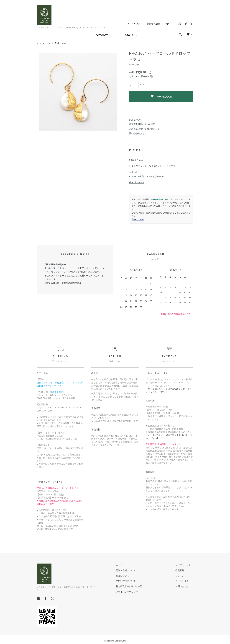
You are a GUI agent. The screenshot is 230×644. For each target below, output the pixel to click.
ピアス (50, 43)
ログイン (169, 24)
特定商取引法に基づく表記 (142, 124)
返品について (136, 120)
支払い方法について (133, 581)
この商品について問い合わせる (144, 129)
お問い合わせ (184, 586)
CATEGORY (102, 35)
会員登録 (182, 571)
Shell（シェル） (64, 43)
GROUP (129, 35)
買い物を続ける (137, 133)
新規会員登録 (153, 24)
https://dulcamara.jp (72, 283)
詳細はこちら (138, 219)
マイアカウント (135, 24)
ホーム (40, 43)
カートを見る (184, 581)
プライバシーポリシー (134, 592)
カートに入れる (161, 96)
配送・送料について (133, 571)
